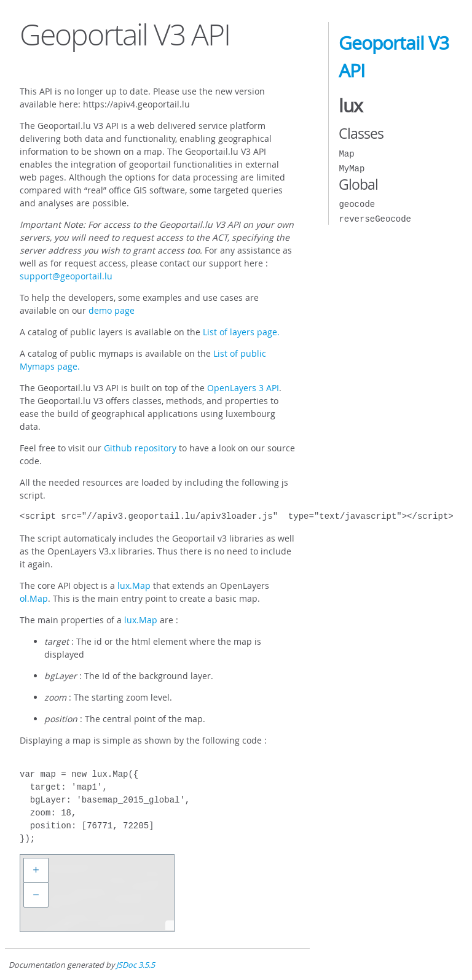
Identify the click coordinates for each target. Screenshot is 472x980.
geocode (357, 204)
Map (346, 154)
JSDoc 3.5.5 (136, 965)
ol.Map (34, 598)
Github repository (140, 448)
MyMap (352, 169)
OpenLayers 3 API (243, 388)
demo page (112, 310)
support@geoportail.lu (66, 276)
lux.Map (134, 585)
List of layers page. (241, 332)
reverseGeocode (375, 219)
